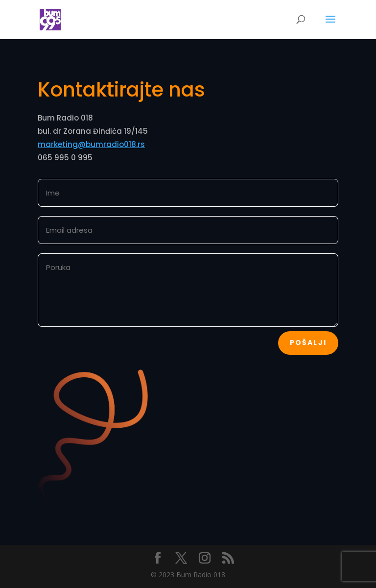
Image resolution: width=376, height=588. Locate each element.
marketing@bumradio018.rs (91, 144)
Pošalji (308, 343)
